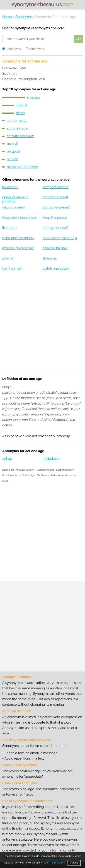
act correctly (17, 121)
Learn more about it (55, 863)
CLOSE (74, 863)
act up (7, 459)
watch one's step (56, 269)
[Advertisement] (42, 324)
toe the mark (12, 269)
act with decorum (21, 136)
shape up (50, 258)
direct (20, 113)
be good (13, 151)
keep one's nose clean (20, 218)
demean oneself (55, 197)
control (21, 105)
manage (34, 98)
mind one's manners (18, 238)
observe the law (55, 248)
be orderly (10, 187)
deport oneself (14, 207)
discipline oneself (56, 207)
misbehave (51, 459)
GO (78, 39)
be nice (13, 159)
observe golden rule (18, 248)
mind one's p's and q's (59, 238)
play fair (8, 258)
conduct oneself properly (15, 199)
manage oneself (55, 228)
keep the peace (55, 218)
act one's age (17, 128)
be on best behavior (22, 167)
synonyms (23, 28)
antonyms (42, 28)
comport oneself (55, 187)
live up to (10, 228)
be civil (12, 144)
